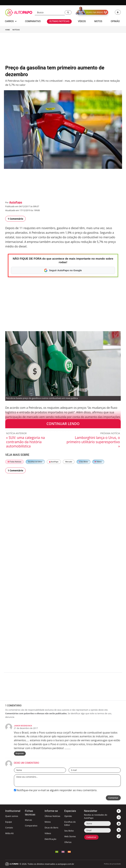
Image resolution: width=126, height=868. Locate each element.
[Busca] (50, 13)
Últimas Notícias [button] (59, 21)
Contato (9, 828)
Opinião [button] (115, 21)
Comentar (113, 798)
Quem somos (12, 816)
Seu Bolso (84, 462)
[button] (68, 12)
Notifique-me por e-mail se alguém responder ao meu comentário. (56, 790)
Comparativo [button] (33, 21)
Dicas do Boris (51, 828)
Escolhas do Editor (35, 462)
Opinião (68, 816)
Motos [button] (98, 21)
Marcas (28, 820)
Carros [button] (11, 21)
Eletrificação (50, 839)
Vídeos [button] (82, 21)
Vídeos (98, 462)
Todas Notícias (14, 462)
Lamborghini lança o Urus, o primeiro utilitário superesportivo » (93, 442)
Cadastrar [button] (91, 837)
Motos (48, 822)
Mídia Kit (9, 833)
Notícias (16, 30)
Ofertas (68, 842)
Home (8, 30)
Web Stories (70, 836)
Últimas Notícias (52, 816)
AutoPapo (16, 202)
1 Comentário (15, 219)
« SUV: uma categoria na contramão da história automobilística (25, 442)
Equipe (9, 822)
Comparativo (31, 826)
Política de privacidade (112, 864)
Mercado (69, 462)
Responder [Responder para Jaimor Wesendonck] (20, 753)
